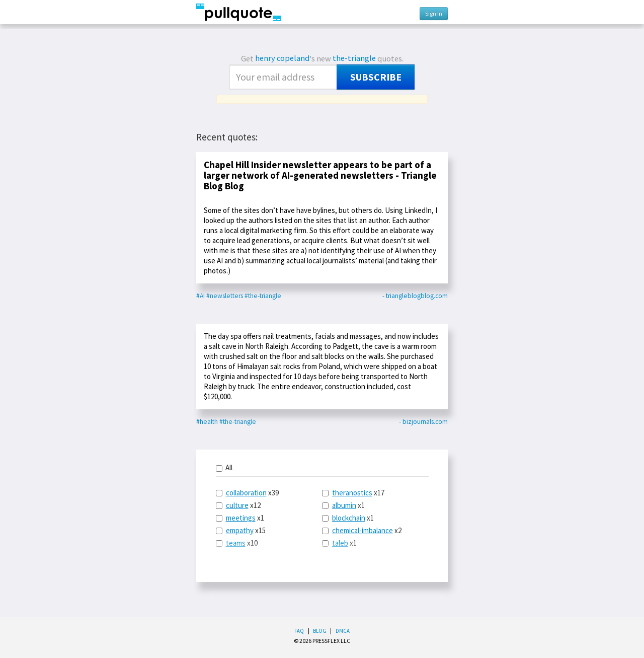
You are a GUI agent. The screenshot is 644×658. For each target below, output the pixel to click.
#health (207, 422)
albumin (344, 505)
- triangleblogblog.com (415, 296)
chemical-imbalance (363, 530)
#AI (200, 296)
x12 (238, 505)
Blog (320, 631)
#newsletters (225, 296)
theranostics (352, 493)
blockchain (349, 518)
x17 (353, 493)
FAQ (299, 631)
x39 (247, 493)
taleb (340, 543)
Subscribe (376, 77)
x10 (237, 543)
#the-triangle (263, 296)
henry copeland (282, 58)
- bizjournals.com (423, 422)
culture (237, 505)
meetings (241, 518)
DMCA (343, 631)
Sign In (434, 13)
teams (236, 543)
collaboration (246, 493)
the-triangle (354, 58)
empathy (240, 530)
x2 (362, 530)
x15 (241, 530)
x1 (240, 518)
